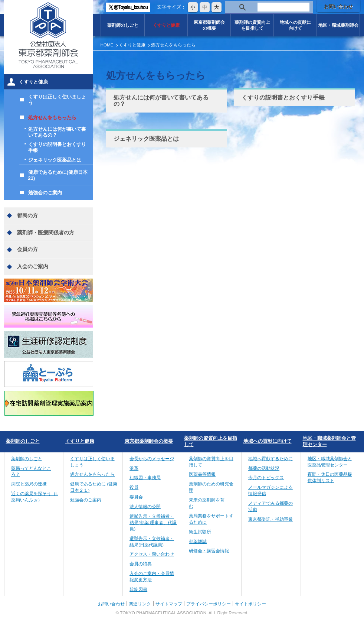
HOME (107, 45)
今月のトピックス (266, 477)
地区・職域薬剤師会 (338, 25)
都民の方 (27, 215)
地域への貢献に (295, 25)
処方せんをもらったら (52, 118)
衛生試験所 (200, 532)
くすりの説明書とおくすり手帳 (283, 97)
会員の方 (27, 249)
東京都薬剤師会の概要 (149, 441)
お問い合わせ (338, 6)
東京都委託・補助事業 (270, 519)
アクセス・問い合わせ (152, 554)
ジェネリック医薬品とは (146, 139)
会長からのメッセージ (152, 459)
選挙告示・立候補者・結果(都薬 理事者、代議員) (153, 522)
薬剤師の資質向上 (252, 25)
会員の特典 (141, 564)
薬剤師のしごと (123, 25)
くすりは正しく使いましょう (57, 100)
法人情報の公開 (145, 506)
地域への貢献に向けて (268, 441)
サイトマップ (169, 604)
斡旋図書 (138, 589)
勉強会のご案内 (45, 193)
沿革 (134, 468)
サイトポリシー (250, 604)
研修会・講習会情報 (209, 551)
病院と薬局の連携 (29, 484)
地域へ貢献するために (270, 459)
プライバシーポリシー (209, 604)
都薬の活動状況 (264, 468)
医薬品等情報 (202, 474)
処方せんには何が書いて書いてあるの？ (161, 101)
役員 (134, 487)
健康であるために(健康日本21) (58, 175)
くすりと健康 (166, 25)
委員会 (136, 497)
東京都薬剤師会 (209, 25)
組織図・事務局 (145, 477)
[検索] (283, 7)
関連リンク (140, 604)
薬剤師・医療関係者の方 (46, 233)
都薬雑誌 (198, 541)
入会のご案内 (33, 266)
